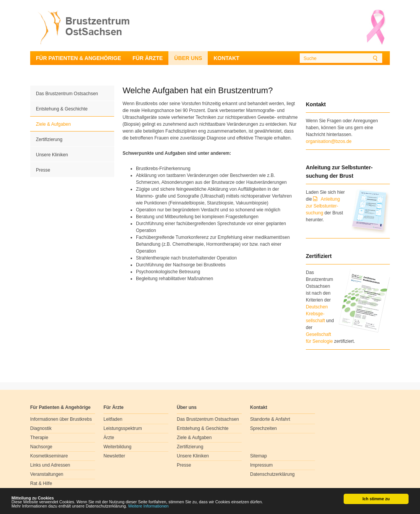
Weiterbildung (117, 447)
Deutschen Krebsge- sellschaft (317, 314)
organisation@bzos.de (329, 141)
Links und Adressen (50, 465)
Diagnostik (41, 428)
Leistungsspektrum (123, 428)
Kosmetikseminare (49, 456)
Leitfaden (113, 419)
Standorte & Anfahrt (270, 419)
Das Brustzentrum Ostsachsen (67, 94)
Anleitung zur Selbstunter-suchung (323, 206)
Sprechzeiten (263, 428)
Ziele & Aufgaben (53, 124)
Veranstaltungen (47, 474)
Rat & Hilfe (41, 483)
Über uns (188, 58)
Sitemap (258, 456)
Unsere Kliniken (52, 155)
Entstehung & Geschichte (62, 109)
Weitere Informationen (149, 506)
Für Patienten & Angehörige (78, 58)
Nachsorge (41, 447)
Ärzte (109, 438)
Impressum (261, 465)
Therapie (39, 438)
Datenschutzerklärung (272, 474)
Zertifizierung (49, 139)
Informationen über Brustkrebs (61, 419)
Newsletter (114, 456)
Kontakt (226, 58)
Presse (43, 170)
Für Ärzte (148, 58)
